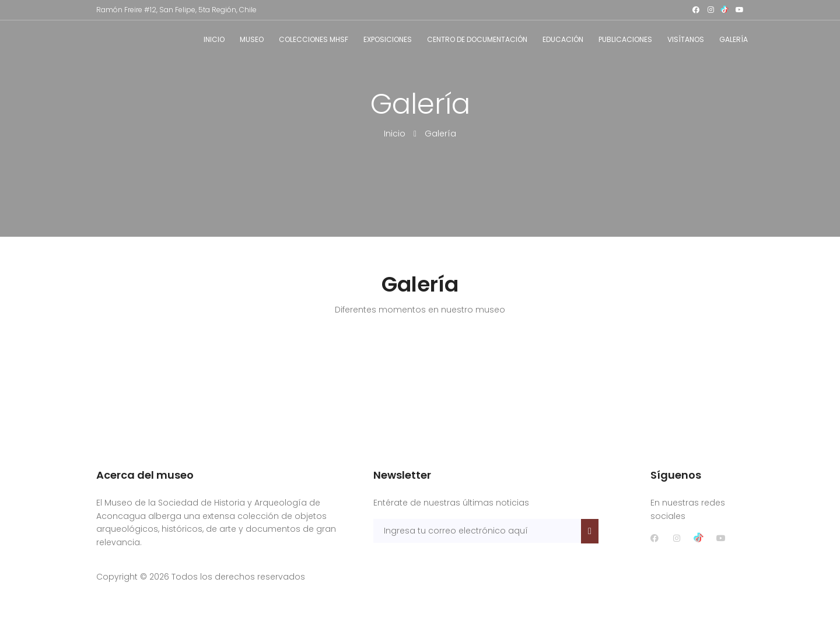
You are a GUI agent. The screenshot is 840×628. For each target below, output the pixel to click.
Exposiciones (388, 39)
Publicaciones (625, 39)
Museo (252, 39)
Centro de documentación (477, 39)
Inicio (214, 39)
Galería (734, 39)
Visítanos (686, 39)
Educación (563, 39)
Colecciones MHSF (314, 39)
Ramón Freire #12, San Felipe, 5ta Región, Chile (176, 10)
